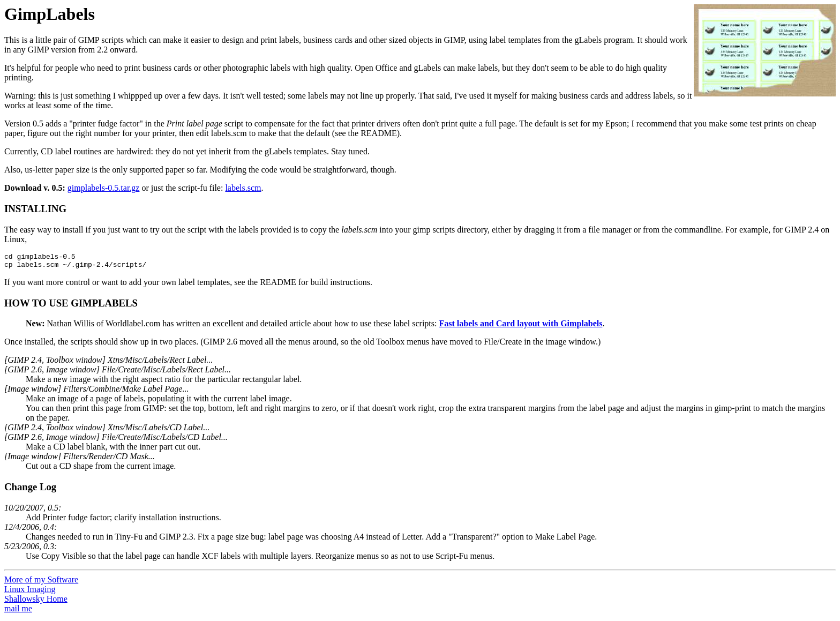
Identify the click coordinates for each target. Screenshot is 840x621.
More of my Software (41, 583)
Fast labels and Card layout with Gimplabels (520, 327)
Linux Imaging (30, 592)
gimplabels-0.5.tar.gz (104, 188)
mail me (18, 612)
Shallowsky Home (36, 602)
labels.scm (243, 188)
